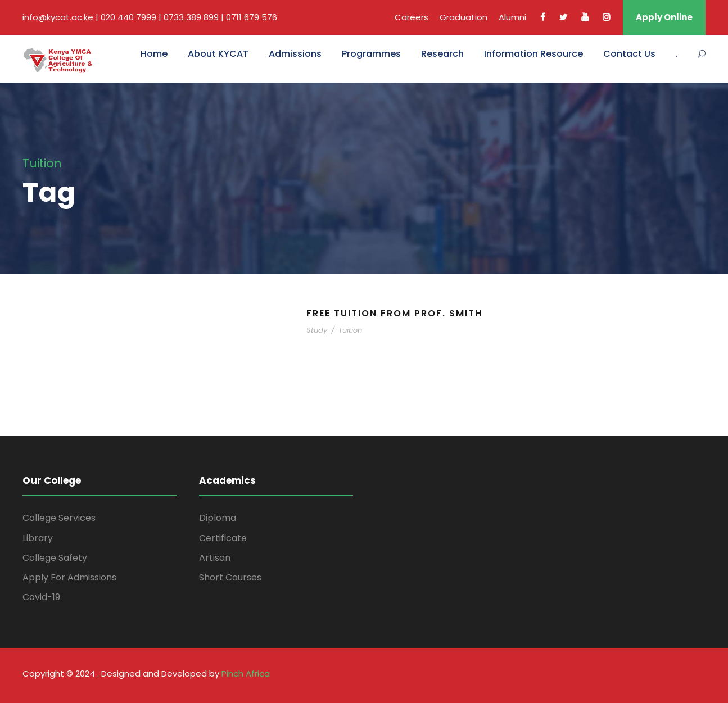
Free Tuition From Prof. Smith (394, 313)
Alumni (512, 17)
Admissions (295, 54)
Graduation (464, 17)
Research (442, 54)
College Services (59, 518)
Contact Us (629, 54)
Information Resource (533, 54)
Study (317, 330)
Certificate (223, 538)
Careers (412, 17)
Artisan (215, 558)
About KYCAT (218, 54)
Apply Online (664, 17)
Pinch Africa (246, 673)
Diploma (218, 518)
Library (38, 538)
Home (154, 54)
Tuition (350, 330)
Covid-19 (41, 597)
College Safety (55, 558)
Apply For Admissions (69, 577)
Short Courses (230, 577)
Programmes (371, 54)
